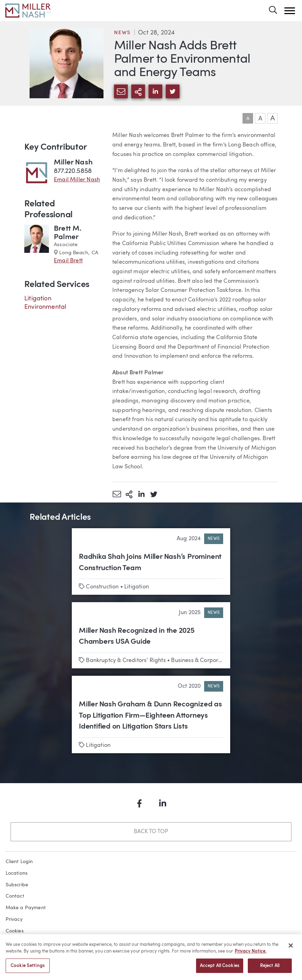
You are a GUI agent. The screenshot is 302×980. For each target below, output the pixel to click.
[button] (290, 11)
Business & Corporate (199, 661)
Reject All (270, 969)
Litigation (38, 299)
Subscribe (17, 885)
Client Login (19, 862)
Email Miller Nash (77, 180)
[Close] (291, 949)
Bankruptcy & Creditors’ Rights (126, 661)
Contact (15, 896)
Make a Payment (26, 908)
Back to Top (151, 832)
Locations (17, 873)
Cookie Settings (28, 969)
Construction (102, 587)
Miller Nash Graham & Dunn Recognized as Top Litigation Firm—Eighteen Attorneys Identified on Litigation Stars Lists (150, 716)
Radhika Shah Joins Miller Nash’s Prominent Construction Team (150, 563)
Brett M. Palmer (68, 233)
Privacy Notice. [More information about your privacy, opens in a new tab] (251, 954)
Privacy (14, 919)
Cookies (15, 931)
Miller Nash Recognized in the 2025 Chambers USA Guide (137, 636)
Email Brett (68, 261)
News (122, 33)
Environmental (45, 307)
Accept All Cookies (220, 969)
